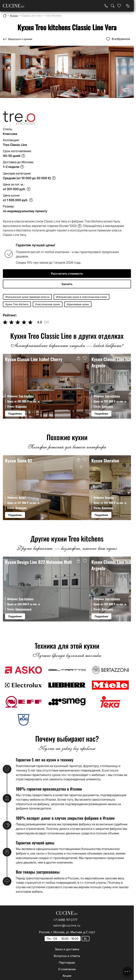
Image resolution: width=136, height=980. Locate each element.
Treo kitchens (26, 396)
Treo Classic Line (15, 145)
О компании (67, 969)
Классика (21, 406)
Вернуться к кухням (20, 39)
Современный (23, 609)
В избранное (121, 39)
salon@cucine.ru (67, 925)
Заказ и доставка (67, 949)
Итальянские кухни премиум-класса (27, 297)
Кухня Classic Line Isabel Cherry (34, 359)
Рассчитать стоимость (67, 274)
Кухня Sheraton (105, 461)
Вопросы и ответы (67, 956)
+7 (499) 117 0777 (65, 920)
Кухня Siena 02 (19, 461)
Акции (67, 976)
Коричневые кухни (78, 304)
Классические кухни (48, 304)
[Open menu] (128, 6)
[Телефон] (106, 6)
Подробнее (15, 414)
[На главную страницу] (14, 6)
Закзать (67, 284)
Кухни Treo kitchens (17, 304)
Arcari (22, 497)
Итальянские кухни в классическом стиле (81, 297)
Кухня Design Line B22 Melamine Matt (38, 562)
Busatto (109, 497)
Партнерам (67, 963)
